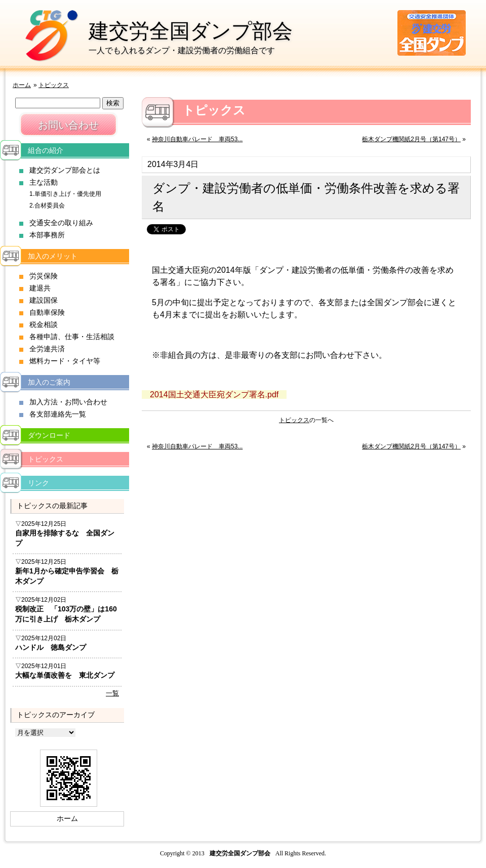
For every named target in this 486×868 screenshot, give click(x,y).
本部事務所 (47, 235)
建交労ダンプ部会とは (65, 170)
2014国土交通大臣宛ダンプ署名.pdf (214, 395)
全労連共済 (47, 349)
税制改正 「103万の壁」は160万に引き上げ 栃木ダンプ (66, 614)
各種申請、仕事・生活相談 (72, 337)
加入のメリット (53, 256)
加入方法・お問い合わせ (68, 402)
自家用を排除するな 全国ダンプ (65, 538)
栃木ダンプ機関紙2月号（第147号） (411, 139)
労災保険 (44, 276)
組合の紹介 (46, 150)
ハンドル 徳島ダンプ (51, 647)
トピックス (54, 85)
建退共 (40, 288)
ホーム (22, 85)
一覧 (112, 693)
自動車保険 (47, 312)
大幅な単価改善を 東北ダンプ (65, 675)
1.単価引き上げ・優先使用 (65, 194)
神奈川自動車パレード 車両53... (197, 139)
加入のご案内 (49, 382)
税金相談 (44, 324)
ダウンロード (49, 435)
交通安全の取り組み (61, 223)
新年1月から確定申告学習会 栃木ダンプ (67, 576)
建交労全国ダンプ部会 (191, 31)
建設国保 (44, 300)
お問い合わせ (68, 125)
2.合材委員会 (47, 205)
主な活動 (44, 182)
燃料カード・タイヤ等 (65, 361)
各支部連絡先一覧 (58, 414)
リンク (38, 483)
